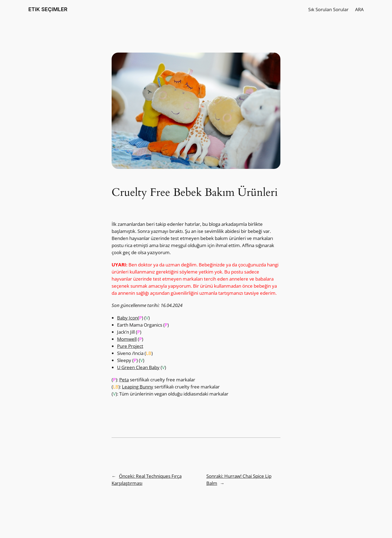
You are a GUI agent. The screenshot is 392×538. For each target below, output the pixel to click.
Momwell (127, 339)
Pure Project (130, 346)
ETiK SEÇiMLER (48, 9)
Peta (124, 380)
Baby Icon (127, 318)
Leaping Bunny (138, 387)
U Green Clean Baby (138, 367)
